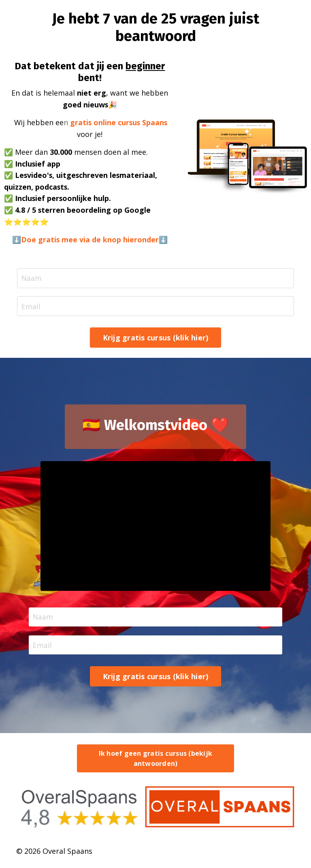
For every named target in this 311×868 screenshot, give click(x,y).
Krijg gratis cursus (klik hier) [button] (156, 339)
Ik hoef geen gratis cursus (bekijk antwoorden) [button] (156, 761)
